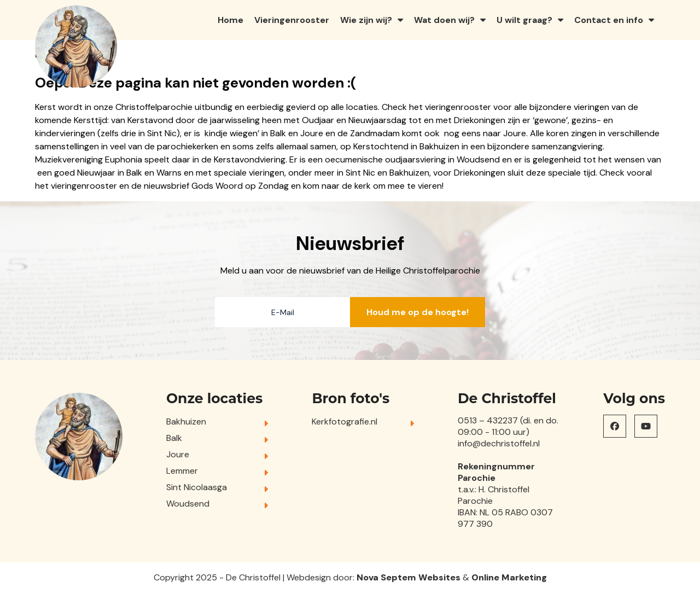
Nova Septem (386, 577)
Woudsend (188, 504)
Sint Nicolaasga (197, 487)
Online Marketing (509, 577)
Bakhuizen (186, 422)
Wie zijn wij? (366, 20)
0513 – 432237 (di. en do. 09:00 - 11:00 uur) (508, 426)
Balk (174, 438)
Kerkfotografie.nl (345, 422)
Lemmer (182, 471)
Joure (178, 454)
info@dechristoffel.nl (499, 443)
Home (231, 20)
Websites (439, 577)
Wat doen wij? (444, 20)
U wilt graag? (524, 20)
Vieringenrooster (292, 20)
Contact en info (609, 20)
